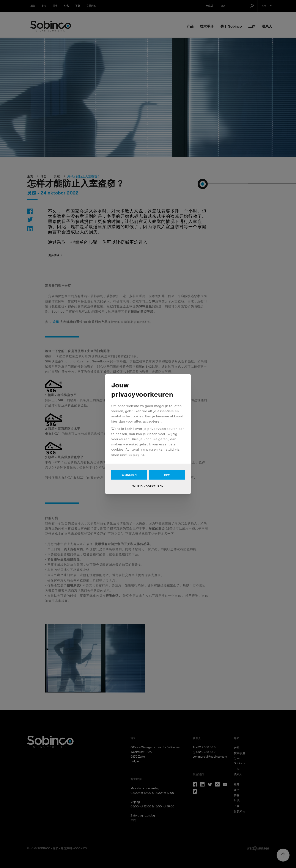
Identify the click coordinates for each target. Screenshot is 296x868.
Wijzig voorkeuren (148, 486)
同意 (167, 475)
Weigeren (129, 475)
